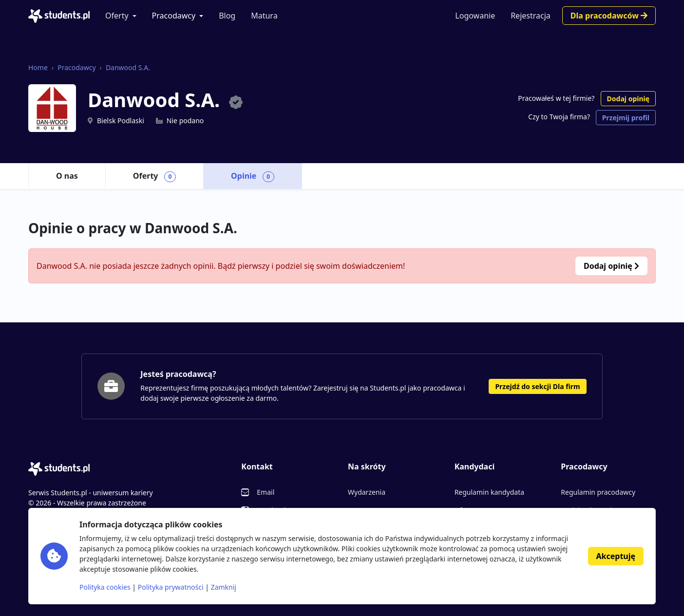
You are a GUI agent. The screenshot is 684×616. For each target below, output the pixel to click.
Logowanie (475, 16)
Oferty (117, 16)
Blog (227, 16)
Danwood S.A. (128, 67)
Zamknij (224, 587)
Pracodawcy (174, 16)
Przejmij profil (626, 118)
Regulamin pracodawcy (598, 492)
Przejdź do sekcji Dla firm (537, 386)
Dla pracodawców (609, 16)
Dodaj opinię (628, 99)
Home (38, 67)
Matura (264, 16)
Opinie (253, 176)
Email (266, 492)
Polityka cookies (105, 587)
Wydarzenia (367, 492)
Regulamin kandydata (489, 492)
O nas (67, 176)
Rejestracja (531, 16)
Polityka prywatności (171, 587)
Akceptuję (616, 556)
